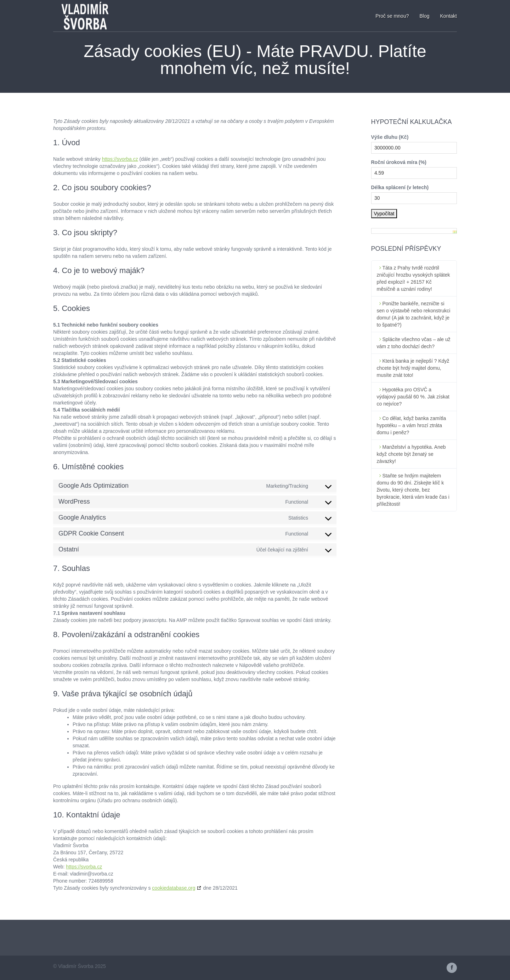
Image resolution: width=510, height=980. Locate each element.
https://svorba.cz (120, 159)
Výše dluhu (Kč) (390, 137)
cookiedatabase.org (174, 888)
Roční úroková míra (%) (399, 162)
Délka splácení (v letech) (400, 187)
